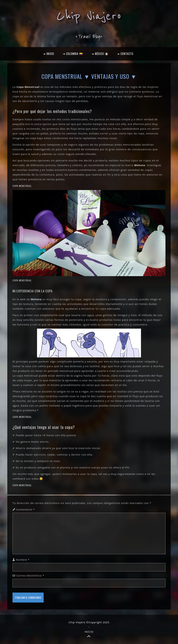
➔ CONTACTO (125, 54)
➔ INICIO (49, 54)
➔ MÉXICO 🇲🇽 (100, 54)
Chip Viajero (89, 16)
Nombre (23, 560)
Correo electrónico (30, 575)
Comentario (25, 509)
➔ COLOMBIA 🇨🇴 (73, 54)
